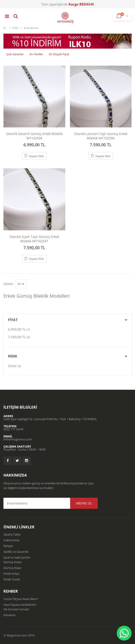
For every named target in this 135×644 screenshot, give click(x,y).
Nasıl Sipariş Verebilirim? (20, 605)
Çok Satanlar (15, 54)
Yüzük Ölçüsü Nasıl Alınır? (21, 599)
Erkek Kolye (11, 574)
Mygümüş (5, 28)
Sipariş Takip (12, 534)
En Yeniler (36, 54)
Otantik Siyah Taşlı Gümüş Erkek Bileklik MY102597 (34, 239)
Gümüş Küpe (12, 568)
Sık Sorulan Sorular (16, 609)
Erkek (15, 28)
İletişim (8, 546)
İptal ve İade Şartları (17, 557)
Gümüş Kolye (13, 562)
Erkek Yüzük (12, 579)
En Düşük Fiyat (59, 54)
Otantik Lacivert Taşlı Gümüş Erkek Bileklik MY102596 (101, 136)
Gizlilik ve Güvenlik (16, 552)
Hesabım (10, 615)
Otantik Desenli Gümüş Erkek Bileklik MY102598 (34, 136)
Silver (12, 366)
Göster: (8, 284)
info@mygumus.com (18, 439)
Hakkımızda (11, 540)
